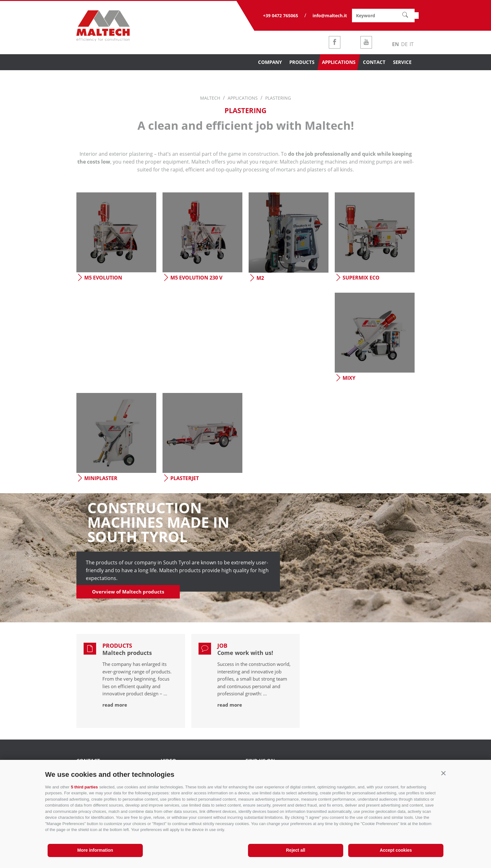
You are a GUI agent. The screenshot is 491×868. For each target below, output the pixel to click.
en (395, 44)
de (404, 44)
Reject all (295, 850)
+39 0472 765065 (281, 16)
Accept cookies (396, 850)
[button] (443, 773)
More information (95, 850)
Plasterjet (181, 478)
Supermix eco (357, 278)
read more (115, 705)
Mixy (345, 378)
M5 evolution (99, 278)
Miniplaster (97, 478)
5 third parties (84, 787)
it (412, 44)
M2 (256, 278)
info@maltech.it (330, 16)
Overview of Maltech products (128, 592)
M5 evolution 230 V (192, 278)
